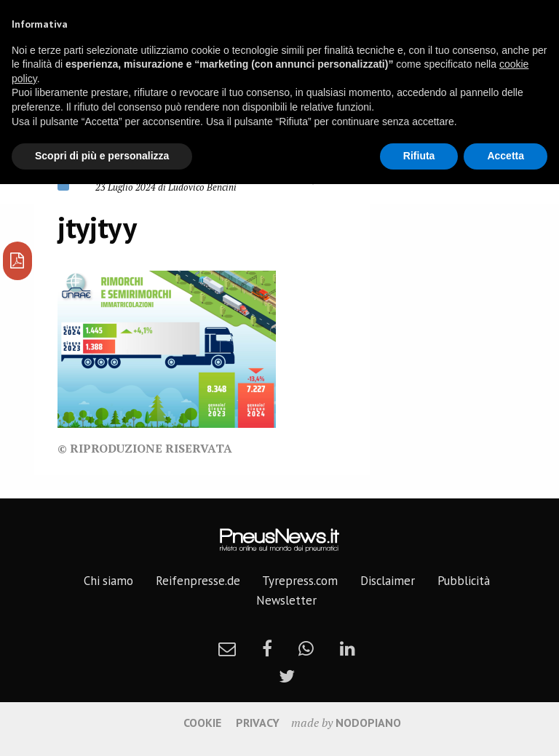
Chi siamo (108, 581)
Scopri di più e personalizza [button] (102, 156)
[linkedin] (348, 648)
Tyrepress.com (300, 581)
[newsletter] (227, 648)
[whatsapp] (306, 648)
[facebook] (267, 648)
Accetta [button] (506, 156)
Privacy (258, 723)
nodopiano (368, 723)
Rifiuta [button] (419, 156)
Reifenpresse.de (198, 581)
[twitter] (287, 676)
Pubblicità (464, 581)
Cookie (202, 723)
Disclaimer (388, 581)
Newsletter (286, 600)
